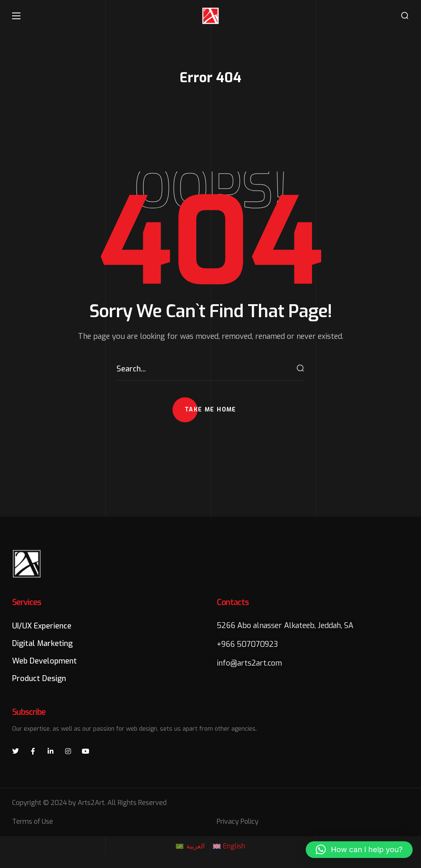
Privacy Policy (238, 821)
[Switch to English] (229, 846)
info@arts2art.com (249, 663)
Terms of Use (33, 821)
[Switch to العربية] (190, 846)
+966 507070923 (247, 644)
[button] (405, 16)
